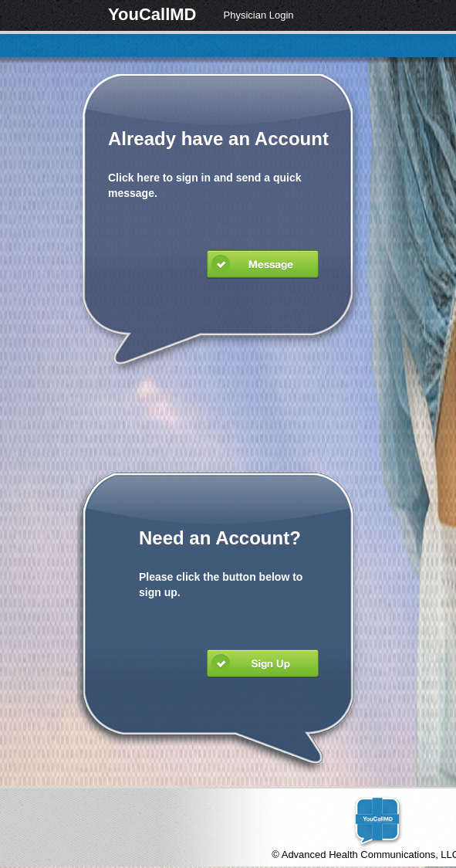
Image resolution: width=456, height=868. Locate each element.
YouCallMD (152, 14)
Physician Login (258, 15)
